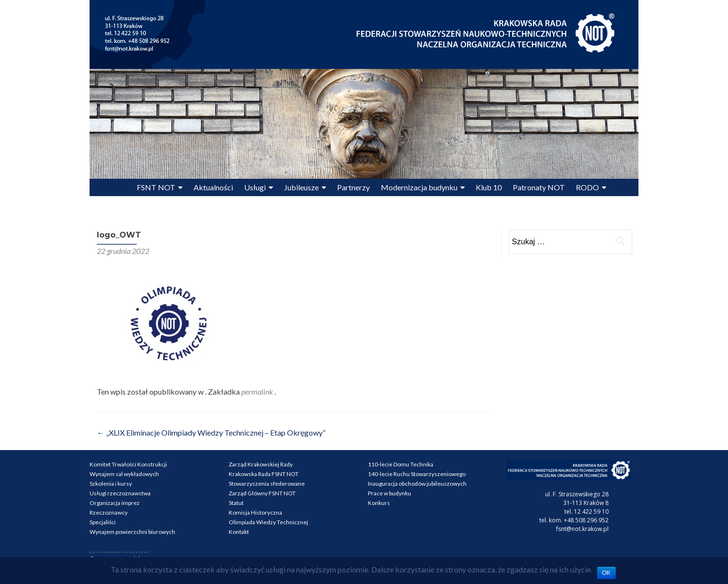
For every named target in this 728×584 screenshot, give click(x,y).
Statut (236, 503)
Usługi (255, 187)
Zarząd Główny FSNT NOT (262, 493)
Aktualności (213, 187)
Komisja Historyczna (255, 512)
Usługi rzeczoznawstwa (120, 493)
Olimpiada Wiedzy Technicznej (268, 522)
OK (606, 573)
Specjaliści (103, 522)
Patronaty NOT (539, 187)
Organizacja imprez (115, 503)
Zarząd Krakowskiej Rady (261, 464)
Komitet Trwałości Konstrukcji (128, 464)
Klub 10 (489, 187)
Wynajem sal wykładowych (124, 474)
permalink (258, 392)
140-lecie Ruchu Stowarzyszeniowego (417, 474)
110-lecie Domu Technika (401, 464)
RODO (587, 187)
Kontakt (239, 532)
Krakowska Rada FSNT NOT (264, 474)
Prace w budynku (390, 493)
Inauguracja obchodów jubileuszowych (417, 484)
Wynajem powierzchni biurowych (132, 532)
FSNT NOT (156, 187)
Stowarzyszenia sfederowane (267, 484)
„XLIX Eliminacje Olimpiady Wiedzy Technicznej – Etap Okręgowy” (211, 432)
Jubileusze (301, 187)
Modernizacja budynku (419, 187)
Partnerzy (353, 187)
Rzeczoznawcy (109, 512)
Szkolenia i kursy (111, 484)
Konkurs (379, 503)
